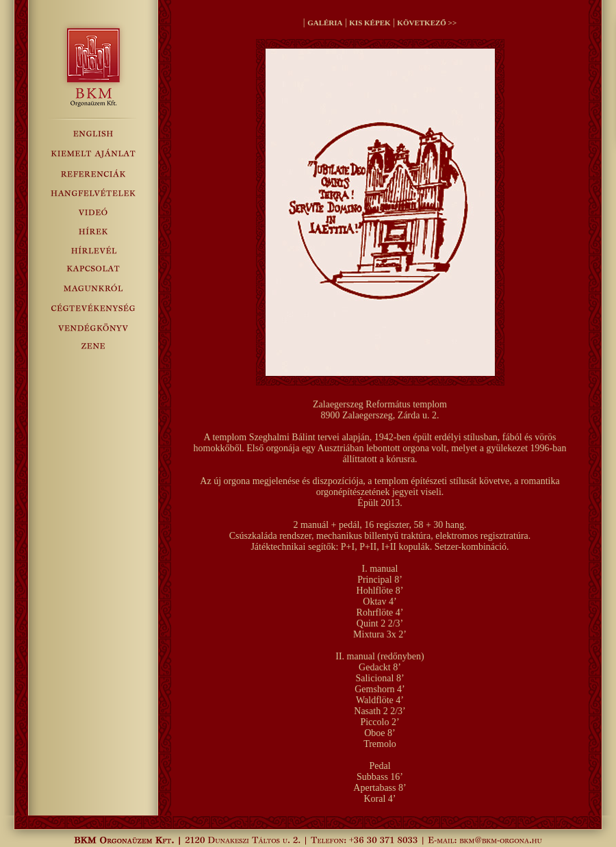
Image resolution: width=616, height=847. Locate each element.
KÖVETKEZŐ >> (427, 23)
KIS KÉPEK (370, 23)
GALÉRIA (325, 23)
